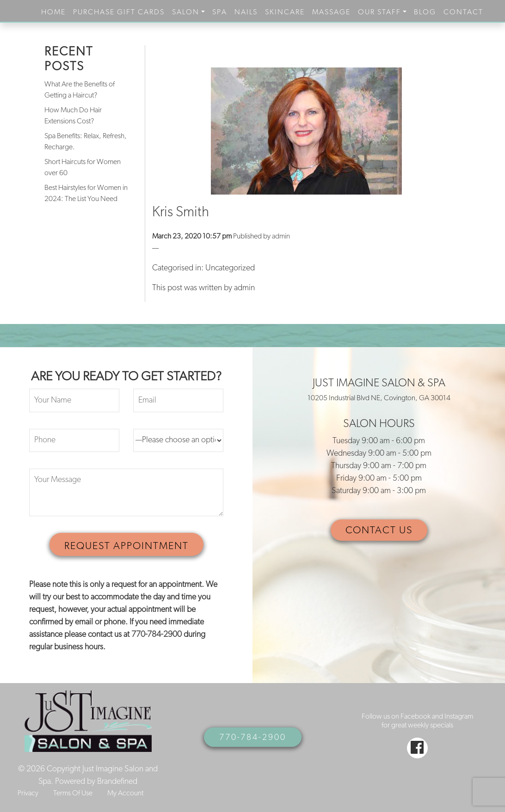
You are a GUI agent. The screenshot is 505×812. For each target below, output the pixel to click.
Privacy (28, 794)
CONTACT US (379, 531)
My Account (125, 794)
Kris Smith (181, 213)
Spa (220, 12)
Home (53, 12)
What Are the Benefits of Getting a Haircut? (80, 90)
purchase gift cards (119, 12)
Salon (186, 12)
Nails (246, 12)
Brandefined (117, 782)
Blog (425, 12)
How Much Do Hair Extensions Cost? (73, 116)
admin (281, 237)
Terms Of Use (73, 794)
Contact (463, 12)
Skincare (285, 12)
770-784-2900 (157, 635)
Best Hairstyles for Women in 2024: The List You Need (86, 194)
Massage (331, 12)
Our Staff (379, 12)
